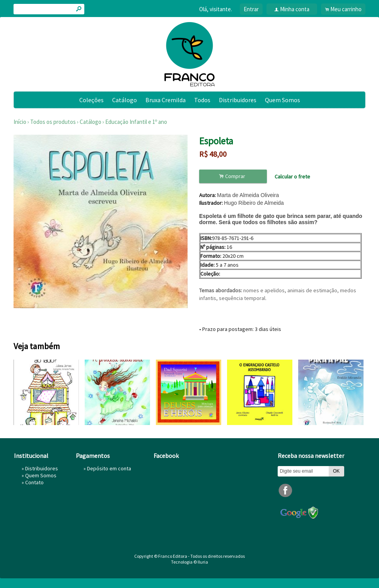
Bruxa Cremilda (166, 100)
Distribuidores (238, 100)
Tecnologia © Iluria (189, 562)
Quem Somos (283, 100)
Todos (202, 100)
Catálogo (125, 100)
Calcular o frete (292, 177)
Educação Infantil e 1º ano (136, 122)
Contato (34, 482)
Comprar (233, 176)
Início (20, 122)
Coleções (91, 100)
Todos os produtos (53, 122)
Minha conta (295, 9)
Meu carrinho (346, 9)
